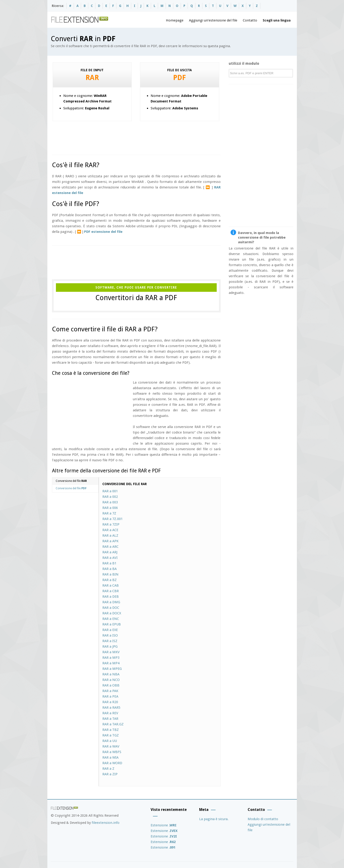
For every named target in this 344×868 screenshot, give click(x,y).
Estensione (164, 825)
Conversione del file (71, 481)
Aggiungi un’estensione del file (213, 20)
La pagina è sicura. (214, 819)
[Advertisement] (136, 136)
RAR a (110, 491)
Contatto (250, 20)
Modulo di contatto (263, 819)
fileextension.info (106, 823)
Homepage (175, 20)
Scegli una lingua (277, 20)
